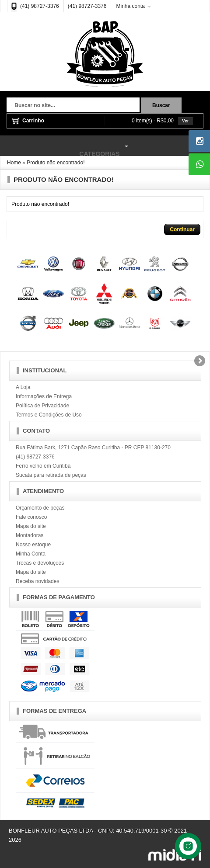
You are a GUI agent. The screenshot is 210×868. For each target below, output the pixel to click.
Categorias (65, 146)
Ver (185, 121)
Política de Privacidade (42, 406)
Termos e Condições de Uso (49, 415)
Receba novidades (37, 581)
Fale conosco (31, 517)
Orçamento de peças (40, 508)
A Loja (23, 387)
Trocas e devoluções (40, 563)
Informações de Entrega (44, 396)
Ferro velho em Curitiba (43, 466)
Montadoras (30, 535)
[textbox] (73, 106)
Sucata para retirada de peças (51, 475)
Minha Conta (31, 554)
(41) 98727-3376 (40, 6)
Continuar (182, 229)
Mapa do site (31, 526)
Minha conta (130, 6)
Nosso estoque (33, 545)
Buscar (161, 105)
